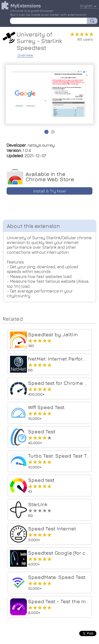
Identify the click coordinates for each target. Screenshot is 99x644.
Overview (25, 55)
